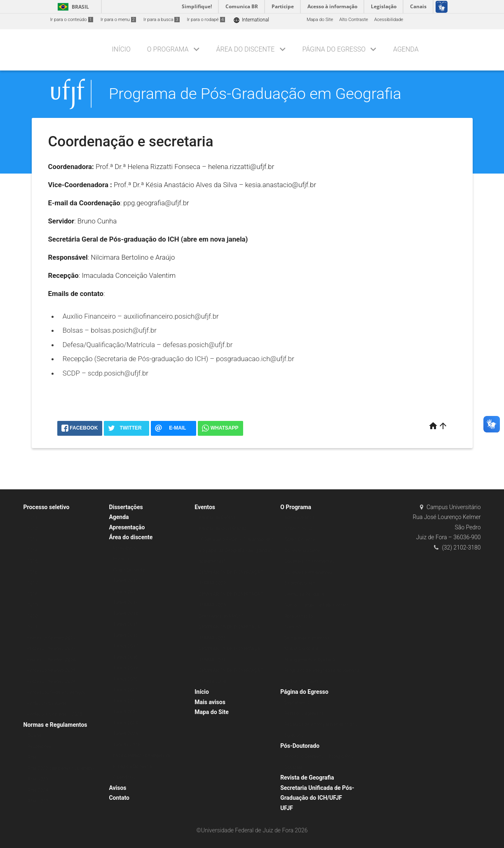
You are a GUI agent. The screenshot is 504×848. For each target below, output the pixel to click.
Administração (299, 518)
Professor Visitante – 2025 (55, 714)
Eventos (205, 507)
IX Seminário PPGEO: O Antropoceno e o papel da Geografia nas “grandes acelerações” (236, 550)
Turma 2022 (125, 701)
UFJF (287, 808)
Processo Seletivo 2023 (52, 649)
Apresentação (127, 527)
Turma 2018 (125, 657)
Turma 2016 (125, 635)
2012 (33, 529)
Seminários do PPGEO (221, 616)
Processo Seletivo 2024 (52, 660)
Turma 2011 (125, 581)
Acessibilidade (389, 20)
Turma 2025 (125, 734)
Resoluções (40, 746)
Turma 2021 (125, 690)
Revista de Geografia (307, 778)
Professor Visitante (47, 704)
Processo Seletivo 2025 (52, 671)
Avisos (117, 788)
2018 (33, 594)
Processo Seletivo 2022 (52, 638)
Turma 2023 (125, 712)
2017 (33, 583)
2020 (33, 616)
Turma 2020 (125, 679)
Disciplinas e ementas (307, 638)
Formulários (125, 548)
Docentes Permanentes (308, 572)
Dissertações (126, 507)
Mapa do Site (320, 20)
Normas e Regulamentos (55, 725)
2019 (33, 605)
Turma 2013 (125, 603)
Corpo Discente (129, 570)
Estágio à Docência (132, 767)
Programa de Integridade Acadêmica (322, 671)
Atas (32, 757)
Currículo (294, 627)
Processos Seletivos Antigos (57, 692)
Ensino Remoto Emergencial (142, 755)
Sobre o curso (299, 529)
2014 (33, 551)
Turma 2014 (125, 614)
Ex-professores (300, 583)
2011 (33, 518)
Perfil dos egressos (304, 713)
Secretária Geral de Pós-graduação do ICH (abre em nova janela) (148, 239)
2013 (33, 539)
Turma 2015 (125, 624)
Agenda (406, 49)
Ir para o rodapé (206, 20)
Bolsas (35, 735)
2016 (33, 572)
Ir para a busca (162, 20)
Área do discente (246, 49)
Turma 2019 (125, 668)
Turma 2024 (125, 723)
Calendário (124, 777)
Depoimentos (298, 703)
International (251, 20)
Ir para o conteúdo (72, 20)
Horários (122, 559)
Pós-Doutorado (300, 746)
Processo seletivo (47, 507)
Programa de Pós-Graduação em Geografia (255, 94)
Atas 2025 (38, 801)
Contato (119, 798)
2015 (33, 561)
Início (121, 49)
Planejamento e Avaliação (311, 660)
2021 (33, 627)
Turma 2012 (125, 592)
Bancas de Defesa (217, 518)
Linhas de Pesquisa (304, 594)
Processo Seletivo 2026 (52, 682)
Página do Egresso (334, 49)
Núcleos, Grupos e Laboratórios (316, 605)
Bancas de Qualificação (223, 529)
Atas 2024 (38, 790)
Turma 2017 (125, 646)
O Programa (168, 49)
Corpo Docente (300, 539)
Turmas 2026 (127, 745)
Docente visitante (302, 551)
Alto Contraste (354, 20)
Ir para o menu (118, 20)
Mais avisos (210, 702)
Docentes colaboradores (309, 561)
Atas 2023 (38, 779)
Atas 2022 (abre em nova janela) (61, 768)
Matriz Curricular (301, 649)
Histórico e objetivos (305, 682)
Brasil (72, 7)
